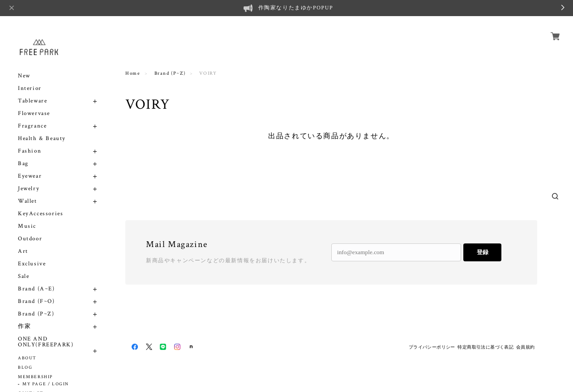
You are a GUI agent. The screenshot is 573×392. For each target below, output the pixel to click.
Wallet (28, 201)
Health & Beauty (42, 138)
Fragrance (32, 126)
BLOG (25, 368)
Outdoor (30, 239)
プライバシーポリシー (432, 347)
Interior (30, 88)
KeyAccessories (41, 214)
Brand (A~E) (36, 289)
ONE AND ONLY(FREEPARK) (46, 342)
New (24, 76)
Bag (23, 164)
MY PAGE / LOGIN (46, 384)
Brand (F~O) (36, 301)
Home (133, 73)
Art (23, 251)
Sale (24, 276)
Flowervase (34, 113)
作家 (24, 326)
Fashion (30, 151)
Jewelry (29, 189)
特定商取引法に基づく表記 (485, 347)
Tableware (32, 101)
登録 (483, 252)
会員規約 (526, 347)
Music (27, 226)
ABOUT (27, 358)
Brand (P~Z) (36, 314)
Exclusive (32, 264)
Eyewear (30, 176)
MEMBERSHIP (35, 377)
